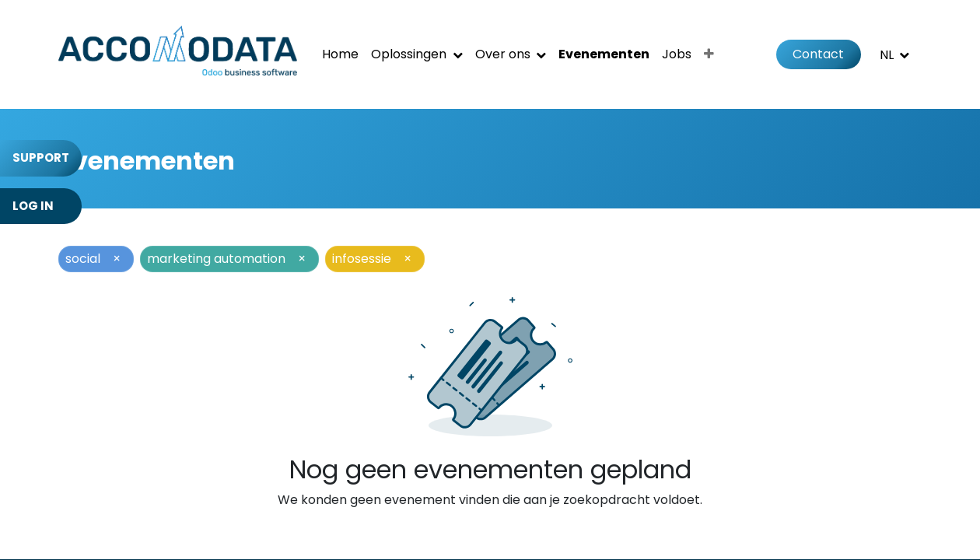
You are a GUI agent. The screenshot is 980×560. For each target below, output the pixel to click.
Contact (818, 54)
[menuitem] (340, 54)
